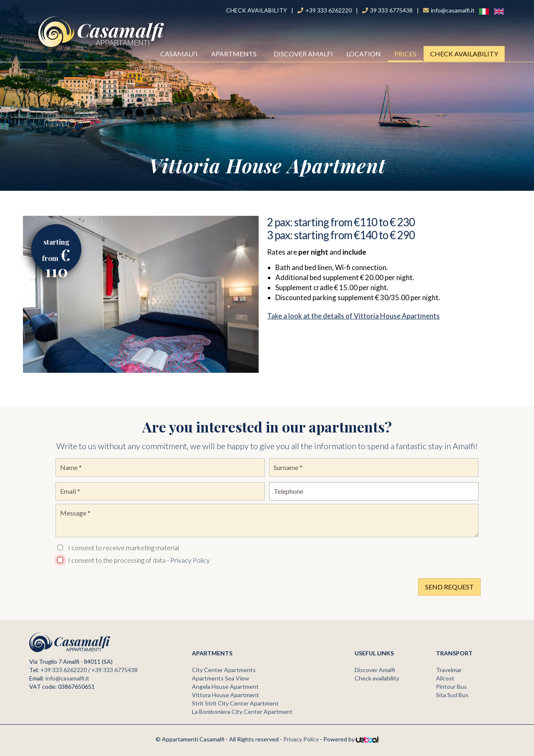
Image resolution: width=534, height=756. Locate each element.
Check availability (464, 54)
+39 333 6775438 (115, 670)
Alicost (445, 678)
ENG (495, 11)
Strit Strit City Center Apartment (235, 703)
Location (364, 54)
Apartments (236, 54)
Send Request (450, 587)
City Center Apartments (224, 670)
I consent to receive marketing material (123, 547)
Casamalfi (180, 54)
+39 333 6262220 (64, 670)
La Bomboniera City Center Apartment (242, 712)
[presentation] (119, 585)
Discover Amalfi (303, 54)
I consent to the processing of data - (139, 560)
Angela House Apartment (225, 686)
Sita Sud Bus (452, 695)
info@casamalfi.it (67, 678)
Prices (405, 54)
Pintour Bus (451, 686)
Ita (479, 11)
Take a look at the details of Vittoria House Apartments (353, 316)
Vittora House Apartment (225, 695)
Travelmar (449, 670)
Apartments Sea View (220, 678)
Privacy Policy (190, 560)
